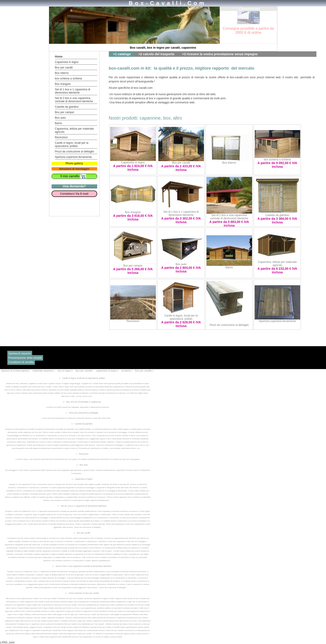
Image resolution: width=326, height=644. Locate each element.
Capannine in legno (67, 62)
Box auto (60, 118)
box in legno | (65, 371)
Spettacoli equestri (20, 353)
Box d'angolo (63, 84)
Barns (59, 123)
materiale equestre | (44, 371)
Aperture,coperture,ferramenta (73, 157)
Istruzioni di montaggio (74, 169)
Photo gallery (74, 163)
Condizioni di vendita (21, 362)
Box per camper (65, 112)
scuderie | (127, 371)
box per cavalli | (85, 371)
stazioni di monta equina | (16, 371)
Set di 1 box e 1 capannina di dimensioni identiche (73, 91)
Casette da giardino (67, 107)
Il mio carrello (73, 176)
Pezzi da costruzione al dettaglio (75, 152)
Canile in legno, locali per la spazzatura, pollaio (72, 144)
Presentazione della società (25, 358)
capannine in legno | (107, 371)
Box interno (62, 73)
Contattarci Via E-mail (74, 194)
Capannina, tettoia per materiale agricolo (277, 264)
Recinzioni (61, 137)
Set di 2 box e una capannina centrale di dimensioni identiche (74, 100)
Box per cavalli (64, 68)
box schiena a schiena (69, 79)
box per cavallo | (144, 371)
